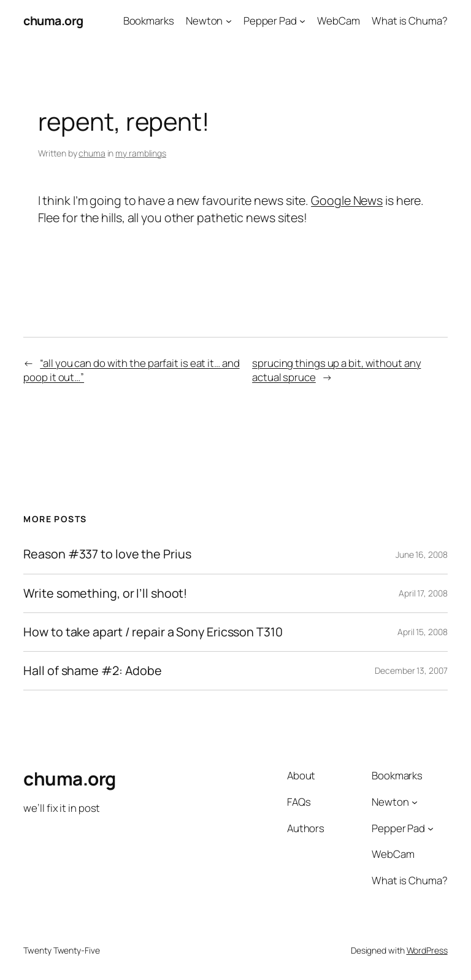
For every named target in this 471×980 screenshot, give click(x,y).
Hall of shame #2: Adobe (93, 671)
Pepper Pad (270, 21)
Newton (204, 21)
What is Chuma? (410, 21)
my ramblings (141, 153)
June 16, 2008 (422, 554)
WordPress (427, 950)
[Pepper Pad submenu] (302, 21)
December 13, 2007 (411, 670)
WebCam (338, 21)
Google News (347, 200)
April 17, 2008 (423, 593)
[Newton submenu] (229, 21)
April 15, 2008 (423, 632)
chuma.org (53, 21)
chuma (92, 153)
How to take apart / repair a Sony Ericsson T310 (153, 632)
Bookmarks (149, 21)
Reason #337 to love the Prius (107, 554)
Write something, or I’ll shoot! (105, 593)
